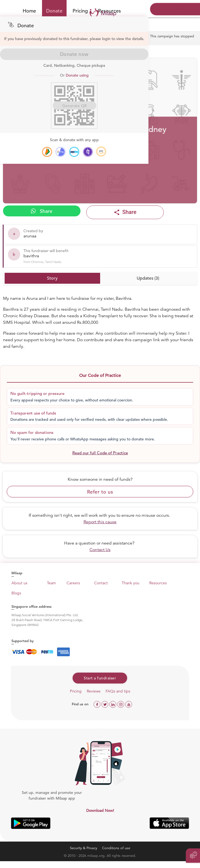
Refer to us (100, 492)
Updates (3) (148, 278)
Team (51, 583)
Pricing (80, 11)
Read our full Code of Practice (100, 453)
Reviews (94, 691)
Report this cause (100, 522)
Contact (101, 583)
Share (42, 211)
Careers (73, 583)
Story (52, 278)
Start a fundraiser (100, 678)
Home (29, 11)
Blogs (16, 593)
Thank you (131, 583)
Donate (54, 11)
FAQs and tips (118, 691)
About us (19, 583)
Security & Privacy (83, 848)
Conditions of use (116, 848)
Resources (158, 583)
